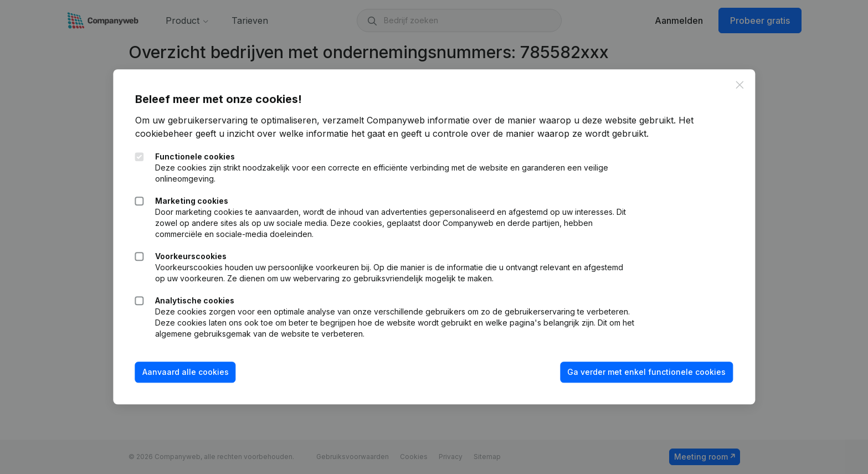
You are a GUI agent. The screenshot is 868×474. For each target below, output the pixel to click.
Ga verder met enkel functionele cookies (646, 372)
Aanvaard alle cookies (186, 372)
